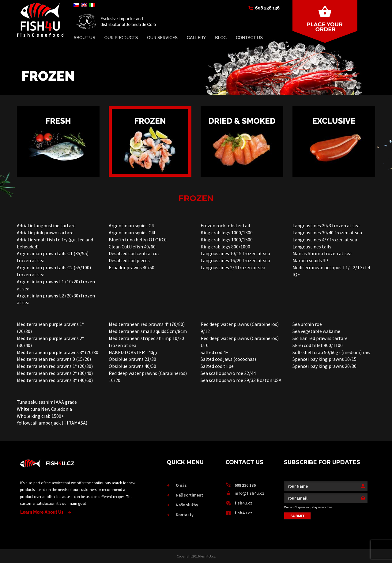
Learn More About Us (42, 512)
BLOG (221, 38)
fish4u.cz (243, 503)
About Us (84, 38)
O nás (181, 485)
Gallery (196, 38)
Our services (162, 38)
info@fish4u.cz (249, 493)
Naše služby (187, 505)
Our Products (121, 38)
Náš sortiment (189, 495)
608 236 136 (267, 8)
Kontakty (185, 515)
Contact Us (249, 38)
